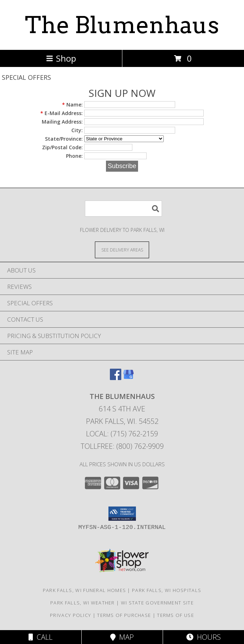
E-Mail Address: (62, 113)
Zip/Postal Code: (62, 147)
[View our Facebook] (116, 378)
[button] (122, 514)
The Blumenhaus (122, 25)
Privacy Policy (70, 615)
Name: (72, 105)
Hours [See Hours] (204, 637)
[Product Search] (123, 209)
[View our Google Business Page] (128, 378)
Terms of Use (176, 615)
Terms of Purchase (124, 615)
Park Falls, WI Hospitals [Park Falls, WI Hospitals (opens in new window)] (167, 590)
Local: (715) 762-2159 (122, 434)
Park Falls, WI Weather (83, 603)
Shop (61, 58)
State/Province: (64, 139)
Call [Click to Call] (40, 637)
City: (77, 130)
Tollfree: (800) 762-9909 (122, 446)
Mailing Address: (62, 122)
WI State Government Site (157, 603)
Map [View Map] (122, 637)
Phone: (74, 156)
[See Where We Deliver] (122, 250)
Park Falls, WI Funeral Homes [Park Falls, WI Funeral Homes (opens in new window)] (84, 590)
